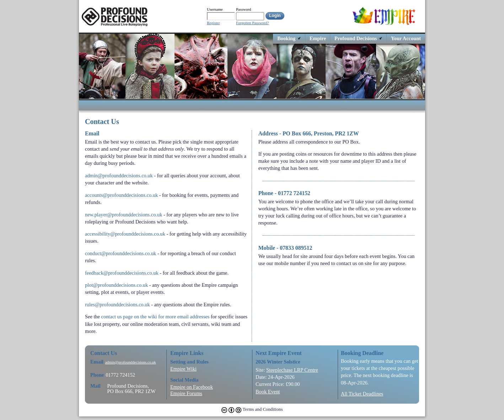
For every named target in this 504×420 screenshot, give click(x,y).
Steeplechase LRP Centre (292, 370)
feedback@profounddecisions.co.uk (122, 273)
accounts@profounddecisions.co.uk (121, 195)
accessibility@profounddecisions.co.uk (125, 234)
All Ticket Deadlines (362, 394)
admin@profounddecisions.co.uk (119, 176)
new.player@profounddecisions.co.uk (124, 215)
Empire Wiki (183, 369)
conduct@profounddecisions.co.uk (120, 253)
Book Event (268, 392)
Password (243, 9)
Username (215, 9)
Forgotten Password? (252, 23)
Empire (318, 38)
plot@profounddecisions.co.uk (116, 285)
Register (213, 23)
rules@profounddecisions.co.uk (117, 305)
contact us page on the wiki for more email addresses (156, 317)
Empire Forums (186, 393)
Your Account (406, 38)
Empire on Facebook (192, 387)
